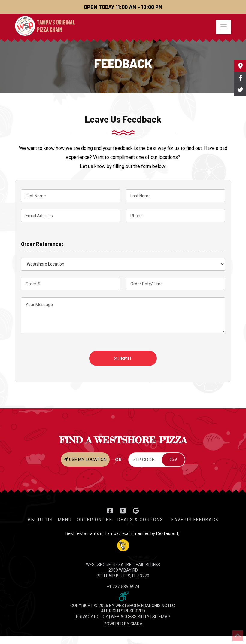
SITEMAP (161, 617)
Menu (65, 520)
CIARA (137, 624)
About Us (40, 520)
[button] (224, 27)
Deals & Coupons (140, 520)
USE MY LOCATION (85, 460)
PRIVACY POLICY (92, 617)
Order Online (95, 520)
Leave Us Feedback (194, 520)
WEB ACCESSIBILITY (130, 617)
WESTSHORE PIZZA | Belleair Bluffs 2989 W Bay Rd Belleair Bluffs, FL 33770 (123, 570)
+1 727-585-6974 (123, 587)
